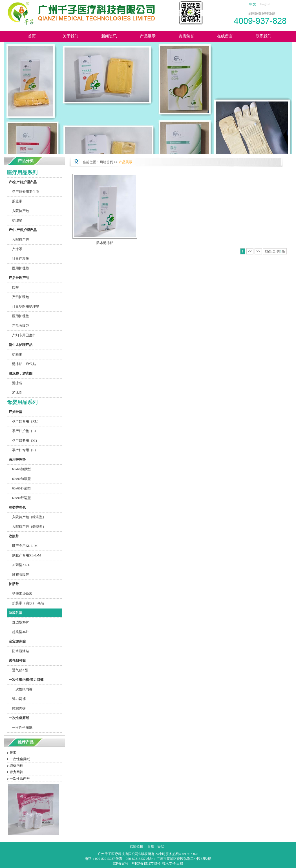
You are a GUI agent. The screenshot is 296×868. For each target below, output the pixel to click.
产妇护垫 (15, 412)
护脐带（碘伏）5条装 (26, 603)
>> (258, 251)
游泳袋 (15, 383)
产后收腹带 (18, 326)
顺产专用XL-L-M (22, 546)
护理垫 (15, 220)
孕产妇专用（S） (22, 450)
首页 (32, 36)
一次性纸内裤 (20, 689)
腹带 (13, 287)
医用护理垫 (18, 268)
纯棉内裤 (16, 708)
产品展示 (148, 36)
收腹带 (13, 536)
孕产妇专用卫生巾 (23, 192)
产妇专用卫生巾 (21, 335)
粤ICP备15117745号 (146, 863)
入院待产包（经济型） (26, 517)
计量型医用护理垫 (23, 307)
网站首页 (106, 162)
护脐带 (15, 354)
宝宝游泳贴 (16, 641)
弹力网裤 (16, 699)
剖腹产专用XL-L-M (24, 555)
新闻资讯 (109, 36)
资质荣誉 (186, 36)
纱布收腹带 (18, 574)
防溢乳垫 (15, 613)
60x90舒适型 (19, 498)
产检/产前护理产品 (22, 182)
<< (250, 251)
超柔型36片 (18, 632)
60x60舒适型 (19, 488)
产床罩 (15, 249)
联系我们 (264, 36)
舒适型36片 (18, 622)
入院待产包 (18, 211)
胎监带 (15, 201)
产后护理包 (18, 297)
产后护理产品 (18, 278)
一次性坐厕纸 (18, 718)
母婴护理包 (16, 507)
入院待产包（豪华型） (26, 527)
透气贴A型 (18, 670)
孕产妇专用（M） (23, 440)
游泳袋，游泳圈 (20, 373)
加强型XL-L (18, 565)
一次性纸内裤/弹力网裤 (25, 680)
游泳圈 (15, 393)
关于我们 (70, 36)
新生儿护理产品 (20, 345)
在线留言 (225, 36)
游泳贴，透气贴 (21, 364)
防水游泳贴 (18, 651)
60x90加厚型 (19, 479)
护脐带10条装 (20, 594)
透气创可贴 (16, 661)
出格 (180, 863)
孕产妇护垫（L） (22, 431)
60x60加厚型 (19, 469)
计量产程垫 (18, 259)
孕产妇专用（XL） (24, 421)
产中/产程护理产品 (22, 230)
